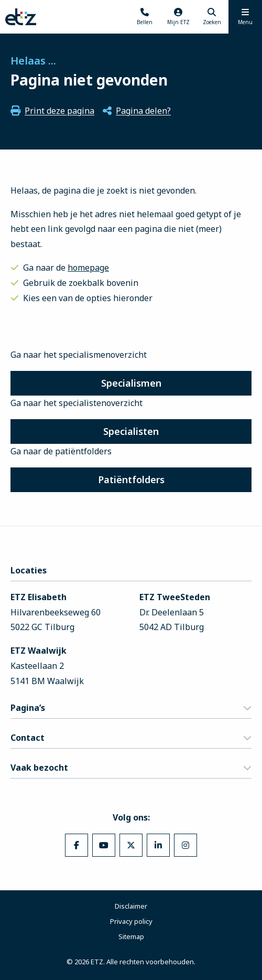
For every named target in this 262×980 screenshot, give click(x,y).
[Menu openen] (245, 17)
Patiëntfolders (131, 480)
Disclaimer (131, 906)
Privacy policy (131, 921)
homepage (88, 268)
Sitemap (131, 936)
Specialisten (131, 431)
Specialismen (131, 383)
